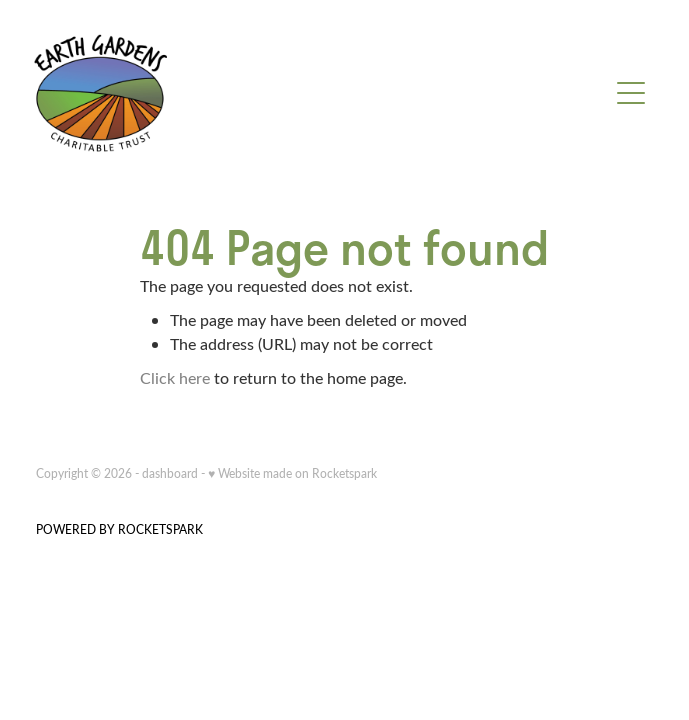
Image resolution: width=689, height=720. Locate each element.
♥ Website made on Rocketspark (292, 473)
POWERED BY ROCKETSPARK (119, 529)
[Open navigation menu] (631, 93)
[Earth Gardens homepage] (320, 93)
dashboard (170, 473)
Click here (175, 377)
